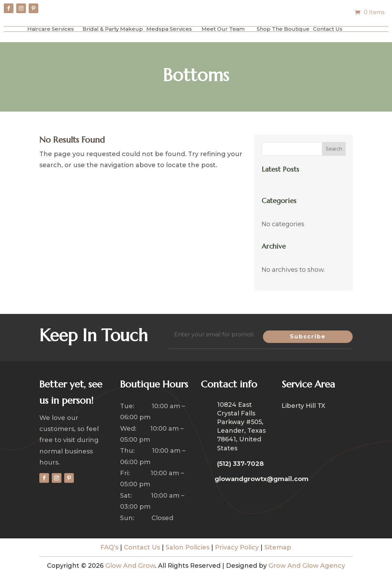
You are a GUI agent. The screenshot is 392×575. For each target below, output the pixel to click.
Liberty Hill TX (303, 406)
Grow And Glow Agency (307, 566)
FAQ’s (109, 547)
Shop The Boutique (283, 29)
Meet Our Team (223, 29)
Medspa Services (169, 29)
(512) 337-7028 (240, 464)
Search (334, 149)
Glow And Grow (130, 566)
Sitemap (278, 547)
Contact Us (328, 29)
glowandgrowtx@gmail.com (262, 479)
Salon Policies (188, 547)
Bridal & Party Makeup (113, 29)
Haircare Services (51, 29)
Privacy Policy (237, 547)
